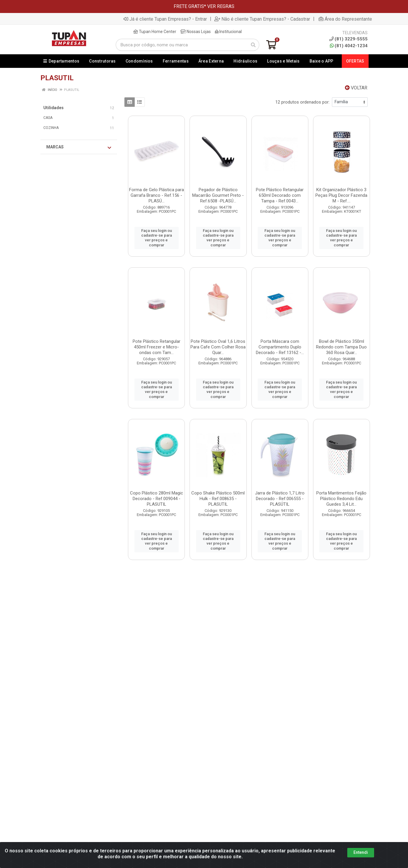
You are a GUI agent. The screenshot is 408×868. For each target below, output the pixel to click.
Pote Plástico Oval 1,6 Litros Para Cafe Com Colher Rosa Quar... (218, 347)
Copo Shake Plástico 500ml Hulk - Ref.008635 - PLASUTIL (218, 499)
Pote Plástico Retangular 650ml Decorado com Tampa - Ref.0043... (280, 195)
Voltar (356, 88)
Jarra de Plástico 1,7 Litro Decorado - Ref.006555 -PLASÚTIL (280, 499)
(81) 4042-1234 (349, 46)
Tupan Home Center (155, 32)
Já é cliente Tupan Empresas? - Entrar (165, 19)
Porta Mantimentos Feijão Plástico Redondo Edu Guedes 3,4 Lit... (341, 499)
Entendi (361, 852)
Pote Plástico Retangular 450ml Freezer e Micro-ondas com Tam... (157, 347)
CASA (48, 118)
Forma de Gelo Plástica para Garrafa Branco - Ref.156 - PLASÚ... (157, 195)
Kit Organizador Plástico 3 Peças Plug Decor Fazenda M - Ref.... (341, 195)
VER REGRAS (221, 6)
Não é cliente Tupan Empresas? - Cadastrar (262, 19)
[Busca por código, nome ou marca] (181, 45)
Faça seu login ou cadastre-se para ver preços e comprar (157, 238)
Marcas (79, 147)
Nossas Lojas (196, 32)
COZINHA (51, 128)
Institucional (228, 32)
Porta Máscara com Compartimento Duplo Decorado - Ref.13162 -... (280, 347)
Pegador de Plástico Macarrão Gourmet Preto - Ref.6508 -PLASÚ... (218, 195)
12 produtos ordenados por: (302, 102)
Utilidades (54, 108)
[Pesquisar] (253, 45)
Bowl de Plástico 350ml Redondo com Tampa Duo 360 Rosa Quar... (341, 347)
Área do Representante (345, 19)
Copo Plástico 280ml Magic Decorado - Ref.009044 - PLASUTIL (157, 499)
